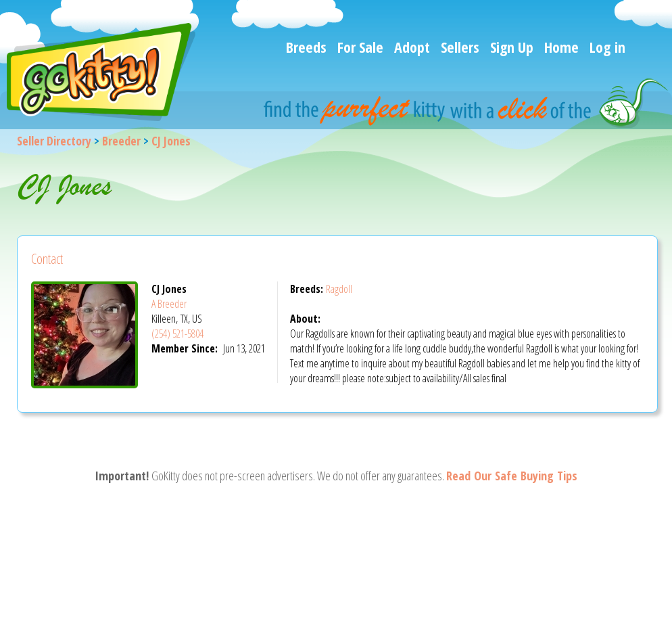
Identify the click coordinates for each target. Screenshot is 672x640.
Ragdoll (339, 289)
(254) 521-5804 (177, 334)
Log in (607, 47)
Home (561, 47)
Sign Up (512, 47)
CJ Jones (171, 141)
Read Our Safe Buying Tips (512, 476)
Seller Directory (54, 141)
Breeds (306, 47)
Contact (47, 259)
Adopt (412, 47)
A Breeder (169, 304)
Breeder (121, 141)
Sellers (460, 47)
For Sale (360, 47)
